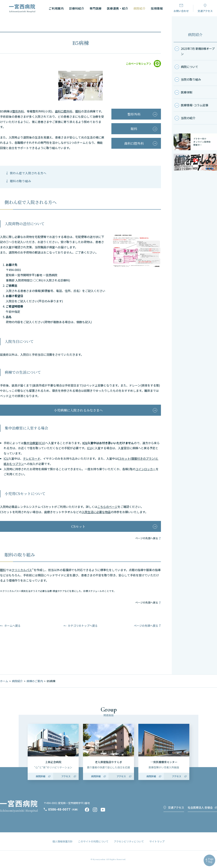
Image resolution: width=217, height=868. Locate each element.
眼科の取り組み (21, 181)
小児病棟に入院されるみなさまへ (78, 410)
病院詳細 (41, 776)
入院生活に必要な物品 (96, 512)
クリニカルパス (22, 570)
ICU (85, 443)
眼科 (78, 111)
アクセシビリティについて (129, 841)
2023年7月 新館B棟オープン (198, 51)
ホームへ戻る (12, 626)
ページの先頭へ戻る (147, 538)
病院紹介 (195, 35)
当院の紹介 (188, 118)
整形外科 (18, 111)
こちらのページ (107, 507)
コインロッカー (146, 469)
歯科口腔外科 (64, 111)
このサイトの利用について (93, 841)
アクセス (66, 776)
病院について (190, 67)
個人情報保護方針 (63, 841)
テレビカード (32, 458)
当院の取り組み (191, 79)
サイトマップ (157, 841)
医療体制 (187, 92)
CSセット (78, 526)
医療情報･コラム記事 (195, 105)
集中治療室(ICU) (34, 443)
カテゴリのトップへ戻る (83, 626)
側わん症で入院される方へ (28, 173)
